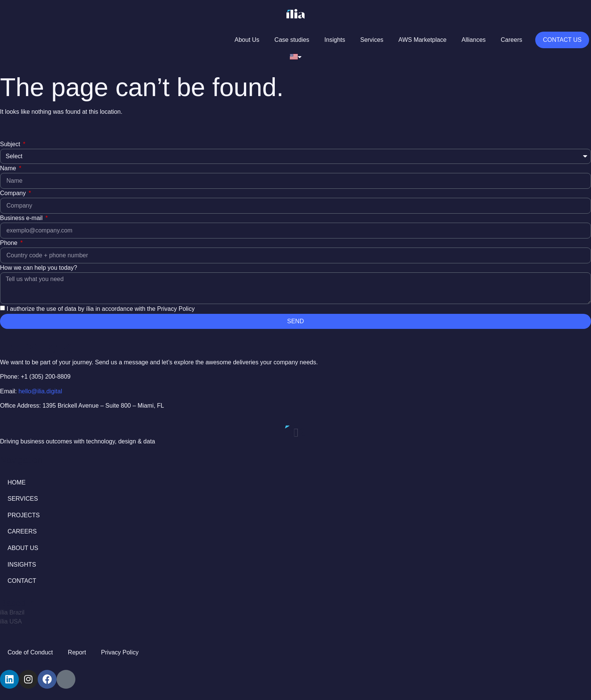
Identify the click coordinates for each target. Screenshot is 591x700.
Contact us (562, 40)
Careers (512, 40)
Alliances (474, 40)
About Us (247, 40)
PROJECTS (24, 515)
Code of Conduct (30, 652)
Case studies (292, 40)
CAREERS (22, 531)
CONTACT (22, 581)
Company (14, 193)
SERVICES (23, 499)
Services (372, 40)
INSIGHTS (22, 565)
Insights (335, 40)
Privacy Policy (120, 652)
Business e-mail (22, 218)
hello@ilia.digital (40, 391)
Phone (10, 243)
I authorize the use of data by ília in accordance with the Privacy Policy (100, 309)
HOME (17, 482)
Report (77, 652)
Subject (11, 144)
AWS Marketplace (422, 40)
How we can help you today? (39, 268)
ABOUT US (23, 548)
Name (9, 168)
